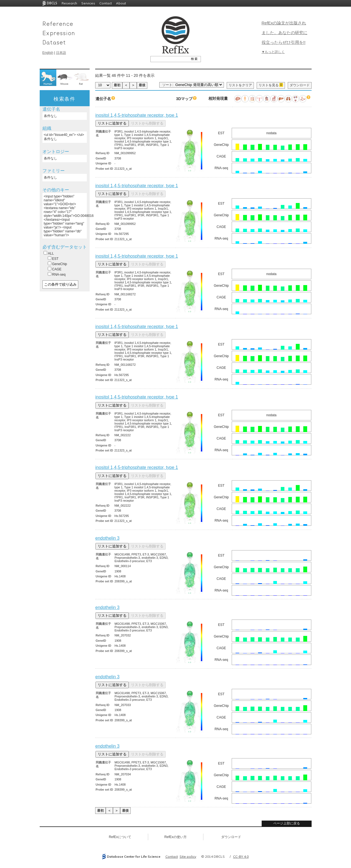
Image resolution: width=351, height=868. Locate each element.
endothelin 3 (108, 538)
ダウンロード (300, 85)
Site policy (188, 856)
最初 (117, 85)
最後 (142, 85)
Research (69, 3)
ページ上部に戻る (287, 823)
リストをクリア (240, 85)
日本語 (61, 53)
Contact (106, 3)
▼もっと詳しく (273, 52)
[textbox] (169, 59)
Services (88, 3)
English (48, 53)
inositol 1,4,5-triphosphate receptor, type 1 (137, 115)
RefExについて (120, 837)
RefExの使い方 (175, 837)
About (121, 3)
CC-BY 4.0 (241, 856)
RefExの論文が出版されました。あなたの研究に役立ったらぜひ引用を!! (285, 33)
